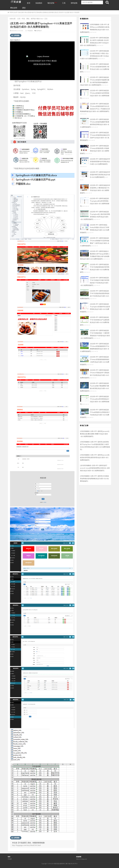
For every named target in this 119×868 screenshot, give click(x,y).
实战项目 (39, 3)
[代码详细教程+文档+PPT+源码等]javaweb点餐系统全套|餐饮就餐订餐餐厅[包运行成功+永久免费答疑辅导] (95, 434)
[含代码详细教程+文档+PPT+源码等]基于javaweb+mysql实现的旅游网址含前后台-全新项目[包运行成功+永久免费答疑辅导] (95, 468)
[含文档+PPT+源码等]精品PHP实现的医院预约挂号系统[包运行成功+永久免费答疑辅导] (100, 162)
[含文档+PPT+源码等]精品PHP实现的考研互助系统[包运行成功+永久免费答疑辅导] (100, 175)
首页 (29, 3)
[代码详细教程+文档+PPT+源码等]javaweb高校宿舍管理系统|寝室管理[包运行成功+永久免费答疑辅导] (95, 457)
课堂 (24, 8)
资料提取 (74, 3)
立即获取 (15, 35)
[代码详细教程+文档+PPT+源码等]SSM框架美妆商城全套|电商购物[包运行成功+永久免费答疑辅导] (94, 479)
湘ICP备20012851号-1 (72, 864)
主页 (19, 19)
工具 (64, 3)
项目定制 (52, 3)
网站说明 (14, 8)
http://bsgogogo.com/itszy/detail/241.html (26, 845)
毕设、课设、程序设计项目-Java (32, 19)
